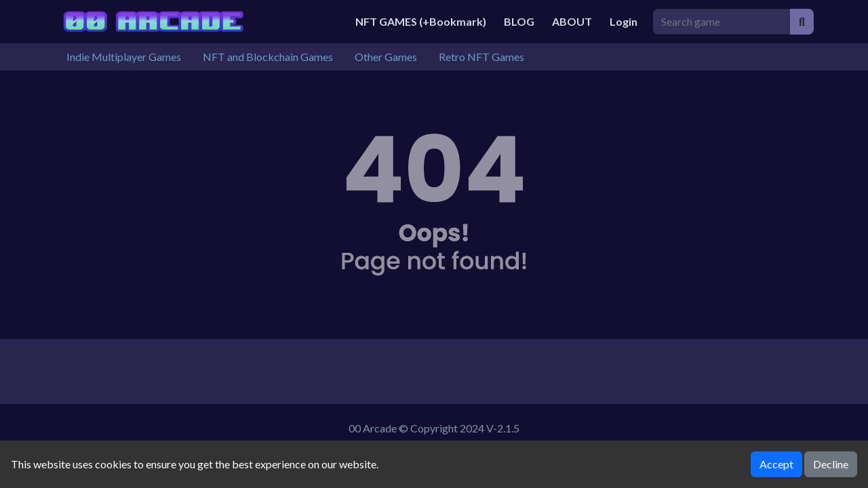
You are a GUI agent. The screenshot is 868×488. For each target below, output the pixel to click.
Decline (831, 464)
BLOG (519, 21)
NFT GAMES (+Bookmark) (421, 21)
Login (624, 21)
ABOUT (572, 21)
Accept (776, 464)
